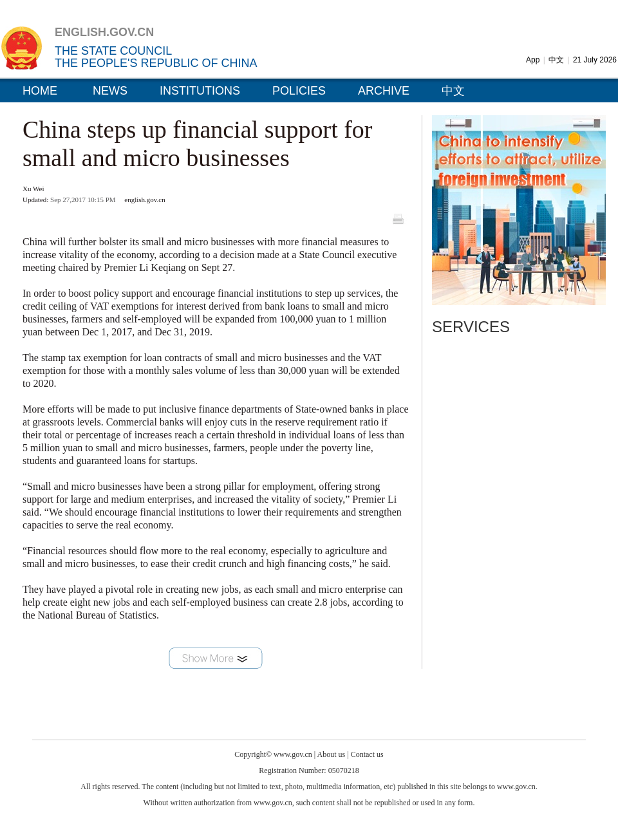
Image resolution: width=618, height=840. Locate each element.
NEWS (110, 91)
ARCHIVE (384, 91)
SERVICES (471, 327)
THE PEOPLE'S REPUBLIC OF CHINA (156, 63)
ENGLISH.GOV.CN (104, 32)
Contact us (367, 754)
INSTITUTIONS (200, 91)
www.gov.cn (293, 754)
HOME (40, 91)
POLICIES (299, 91)
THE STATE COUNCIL (113, 51)
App (533, 60)
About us (332, 754)
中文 (556, 60)
